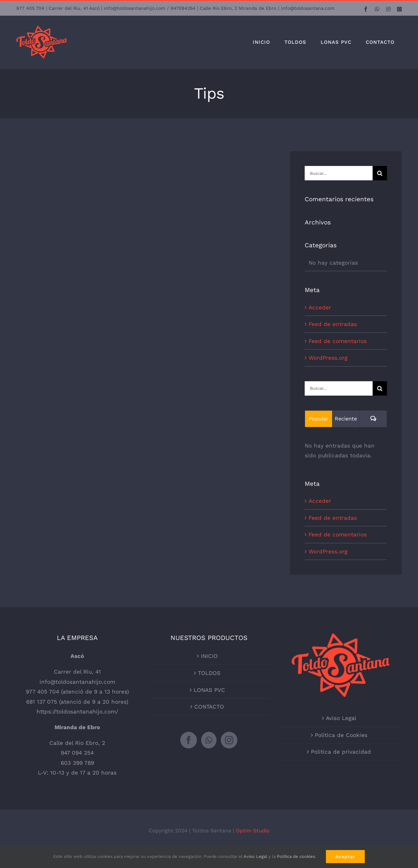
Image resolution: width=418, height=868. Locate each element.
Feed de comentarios (338, 341)
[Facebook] (189, 740)
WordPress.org (328, 358)
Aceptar (345, 857)
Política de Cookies (341, 735)
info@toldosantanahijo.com (77, 682)
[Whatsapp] (209, 740)
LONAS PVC (209, 690)
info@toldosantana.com (308, 8)
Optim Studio (253, 831)
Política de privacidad (341, 752)
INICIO (209, 656)
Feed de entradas (333, 324)
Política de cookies (296, 856)
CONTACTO (209, 707)
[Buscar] (380, 173)
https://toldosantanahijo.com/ (77, 712)
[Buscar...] (339, 173)
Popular (319, 419)
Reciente (346, 419)
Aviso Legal (341, 718)
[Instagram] (229, 740)
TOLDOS (209, 673)
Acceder (320, 307)
